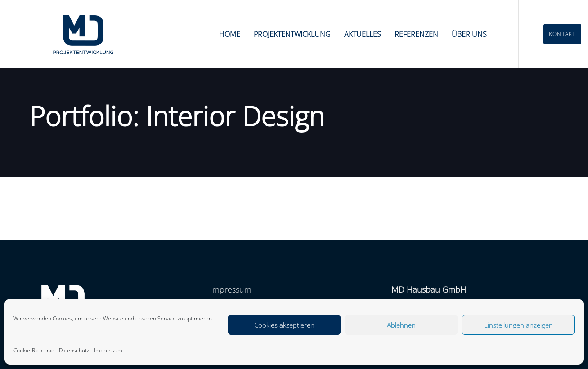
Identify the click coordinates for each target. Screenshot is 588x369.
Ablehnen (401, 325)
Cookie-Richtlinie (34, 350)
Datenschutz (74, 350)
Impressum (108, 350)
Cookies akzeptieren (284, 325)
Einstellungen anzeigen (518, 325)
